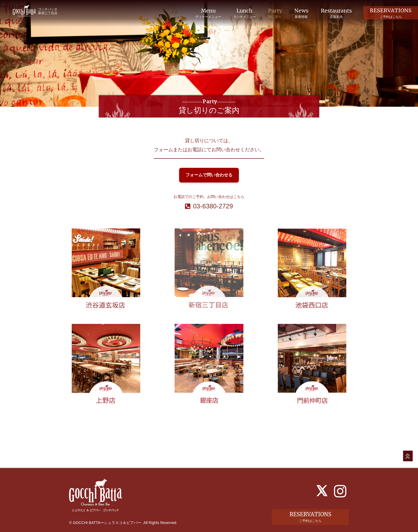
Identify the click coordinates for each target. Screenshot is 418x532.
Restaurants (336, 13)
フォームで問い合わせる (209, 175)
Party (273, 13)
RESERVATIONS (391, 13)
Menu (206, 13)
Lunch (242, 13)
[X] (322, 480)
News (300, 13)
